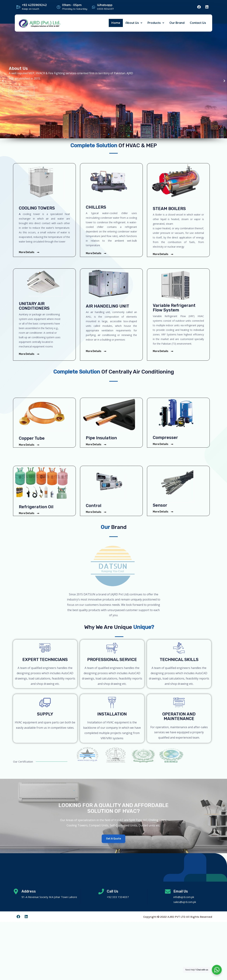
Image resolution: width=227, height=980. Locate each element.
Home (116, 23)
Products (156, 23)
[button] (109, 134)
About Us (134, 23)
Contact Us (198, 23)
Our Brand (177, 23)
